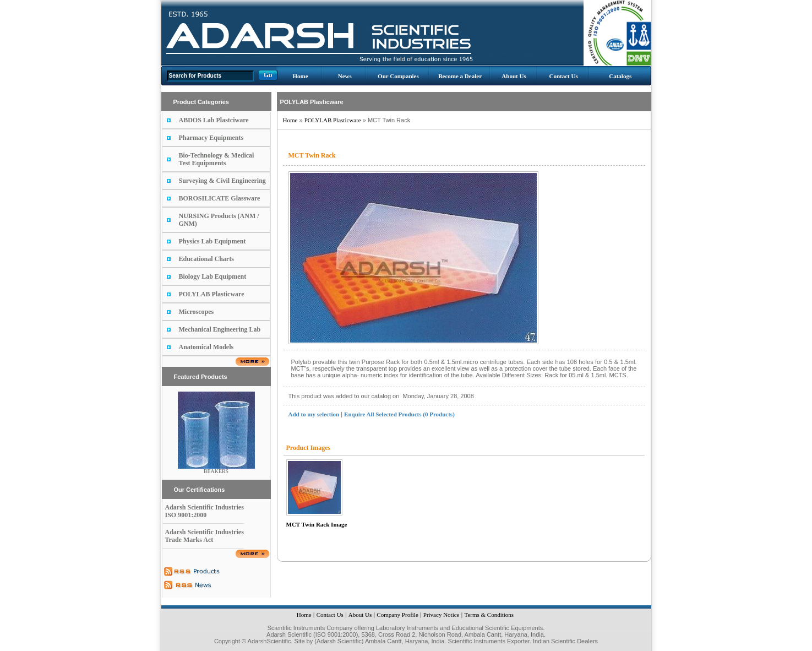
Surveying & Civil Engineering (222, 181)
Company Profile (397, 615)
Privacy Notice (442, 615)
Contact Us (563, 76)
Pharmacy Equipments (211, 138)
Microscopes (197, 312)
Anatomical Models (206, 347)
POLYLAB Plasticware (212, 294)
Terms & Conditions (489, 615)
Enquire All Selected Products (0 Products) (399, 414)
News (345, 76)
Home (300, 76)
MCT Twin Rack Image (317, 524)
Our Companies (398, 76)
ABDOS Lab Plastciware (214, 120)
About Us (514, 76)
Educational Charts (206, 259)
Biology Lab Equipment (213, 276)
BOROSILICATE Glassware (220, 198)
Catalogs (620, 76)
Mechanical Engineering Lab (220, 329)
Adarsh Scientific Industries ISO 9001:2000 (205, 511)
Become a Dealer (460, 76)
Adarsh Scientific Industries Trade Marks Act (205, 536)
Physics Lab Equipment (212, 241)
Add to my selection (314, 414)
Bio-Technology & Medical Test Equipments (217, 159)
